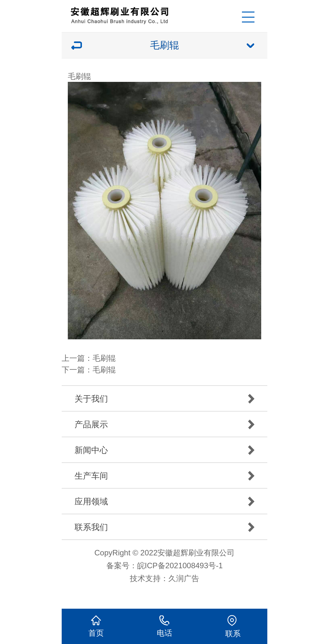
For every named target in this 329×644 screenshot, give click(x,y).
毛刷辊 (104, 358)
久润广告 (184, 578)
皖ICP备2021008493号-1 (180, 566)
